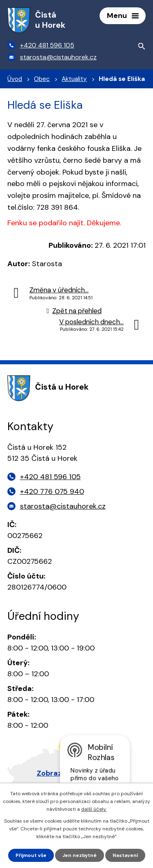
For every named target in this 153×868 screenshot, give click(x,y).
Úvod (15, 79)
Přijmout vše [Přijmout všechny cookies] (31, 855)
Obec (42, 79)
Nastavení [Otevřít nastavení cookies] (125, 855)
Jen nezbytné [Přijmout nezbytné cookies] (80, 855)
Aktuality (74, 79)
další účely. (94, 809)
